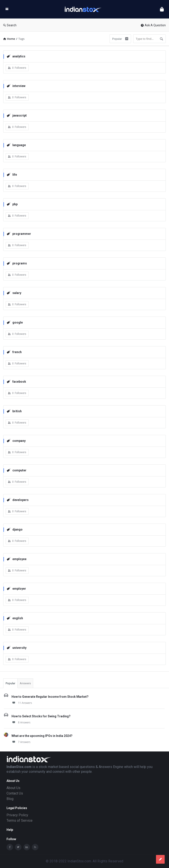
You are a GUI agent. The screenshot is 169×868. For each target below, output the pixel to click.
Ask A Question (153, 25)
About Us (13, 788)
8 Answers (21, 722)
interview (16, 86)
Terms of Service (20, 820)
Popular (10, 683)
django (15, 529)
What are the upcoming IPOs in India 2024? (42, 736)
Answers (25, 683)
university (17, 648)
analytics (16, 56)
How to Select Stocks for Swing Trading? (41, 716)
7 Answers (21, 742)
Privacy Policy (17, 815)
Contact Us (15, 793)
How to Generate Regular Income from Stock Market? (50, 697)
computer (17, 470)
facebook (16, 381)
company (16, 441)
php (12, 204)
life (12, 174)
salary (14, 293)
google (15, 322)
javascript (17, 115)
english (15, 618)
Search (10, 25)
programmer (19, 234)
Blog (10, 799)
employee (17, 559)
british (14, 411)
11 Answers (22, 703)
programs (17, 263)
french (14, 352)
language (16, 145)
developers (18, 500)
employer (16, 588)
